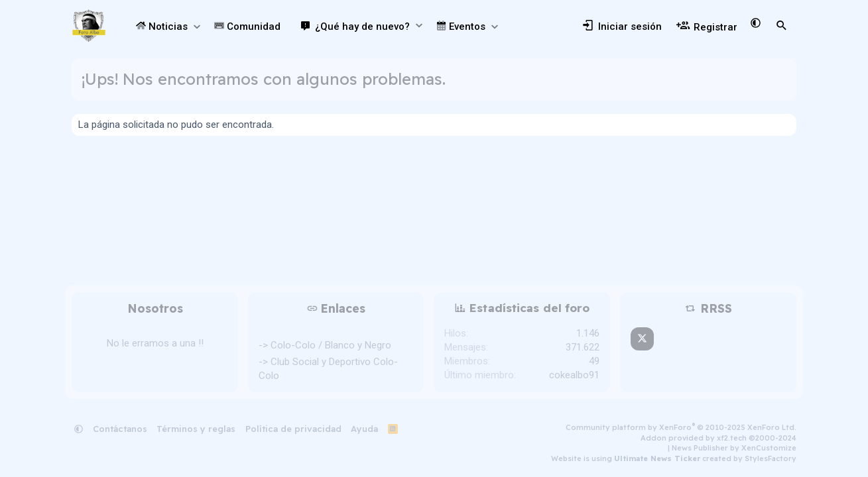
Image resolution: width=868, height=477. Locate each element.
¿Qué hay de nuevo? (362, 26)
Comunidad (247, 26)
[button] (197, 27)
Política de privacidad (293, 429)
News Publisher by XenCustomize (734, 448)
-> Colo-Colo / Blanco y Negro (325, 345)
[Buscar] (782, 26)
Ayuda (364, 429)
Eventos (461, 26)
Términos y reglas (196, 429)
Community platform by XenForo (681, 427)
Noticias (162, 26)
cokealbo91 (574, 375)
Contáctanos (120, 429)
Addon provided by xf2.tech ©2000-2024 (718, 438)
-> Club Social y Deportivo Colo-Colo (328, 369)
